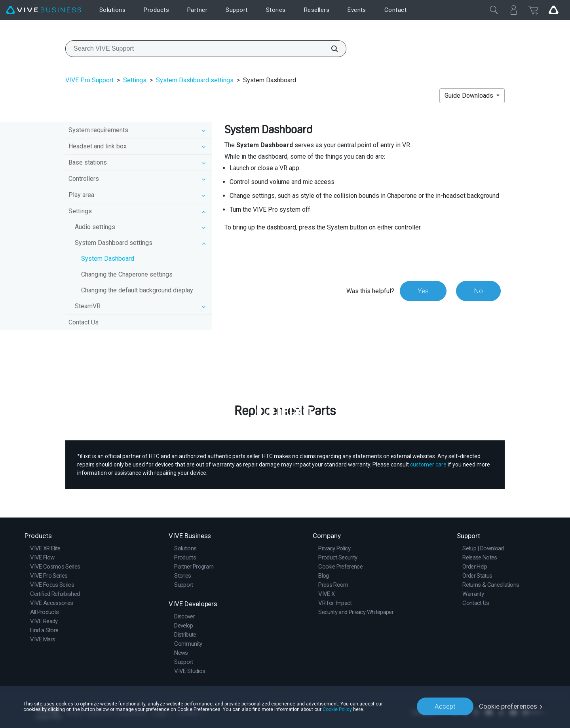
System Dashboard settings (195, 80)
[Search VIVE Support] (330, 49)
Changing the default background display (137, 290)
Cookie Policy (337, 709)
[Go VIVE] (553, 10)
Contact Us (84, 322)
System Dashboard (108, 259)
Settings (135, 80)
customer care (428, 464)
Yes (423, 291)
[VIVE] (44, 10)
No (478, 291)
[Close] (494, 10)
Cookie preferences (508, 706)
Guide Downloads (470, 96)
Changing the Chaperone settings (127, 274)
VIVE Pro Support (89, 80)
